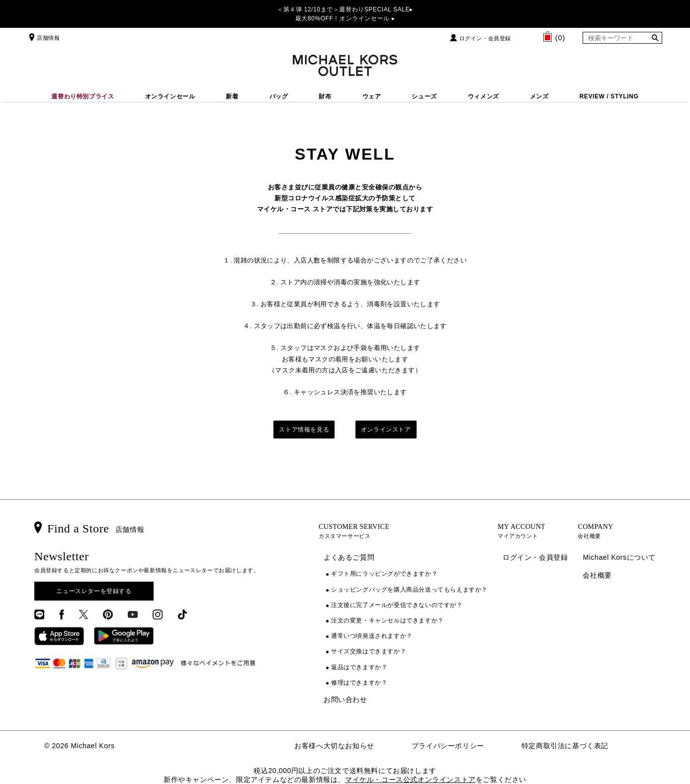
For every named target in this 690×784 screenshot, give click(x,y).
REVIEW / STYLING (609, 96)
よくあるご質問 (349, 557)
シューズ (424, 96)
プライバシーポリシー (448, 746)
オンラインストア (386, 430)
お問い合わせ (345, 699)
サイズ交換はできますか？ (369, 651)
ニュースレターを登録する (94, 591)
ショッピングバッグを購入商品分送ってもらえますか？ (409, 590)
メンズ (539, 96)
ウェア (372, 96)
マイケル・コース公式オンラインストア (410, 780)
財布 (325, 96)
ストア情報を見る (304, 430)
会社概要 (597, 575)
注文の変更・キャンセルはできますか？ (388, 620)
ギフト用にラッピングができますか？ (384, 574)
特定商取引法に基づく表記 (565, 746)
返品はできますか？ (359, 667)
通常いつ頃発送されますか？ (372, 636)
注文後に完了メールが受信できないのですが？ (397, 605)
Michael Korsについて (619, 557)
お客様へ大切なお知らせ (334, 746)
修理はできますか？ (359, 683)
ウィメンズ (483, 96)
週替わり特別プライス (83, 96)
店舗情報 (43, 38)
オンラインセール (170, 96)
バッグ (279, 96)
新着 (232, 96)
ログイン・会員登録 (485, 38)
